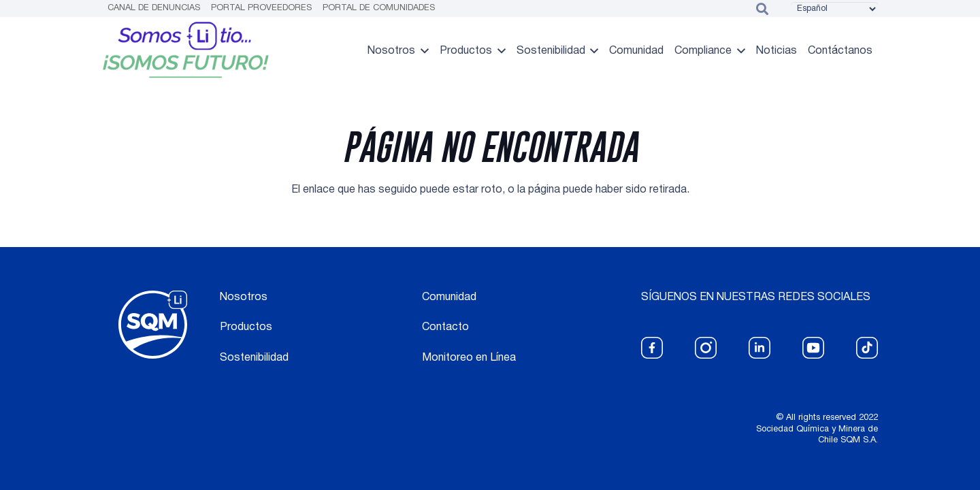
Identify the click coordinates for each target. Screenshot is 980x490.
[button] (422, 51)
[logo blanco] (153, 325)
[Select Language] (834, 9)
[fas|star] (652, 348)
